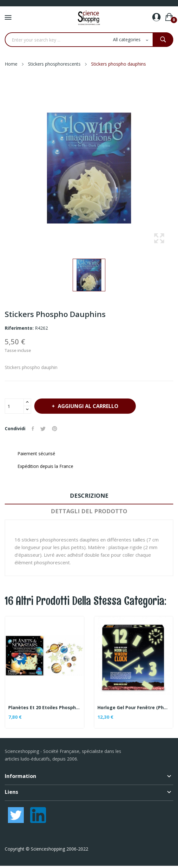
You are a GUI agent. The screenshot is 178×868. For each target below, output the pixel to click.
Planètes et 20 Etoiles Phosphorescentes (45, 708)
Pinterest (55, 429)
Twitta (43, 429)
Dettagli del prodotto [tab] (89, 511)
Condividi (33, 429)
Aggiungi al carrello (87, 406)
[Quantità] (14, 406)
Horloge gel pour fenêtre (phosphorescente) (134, 708)
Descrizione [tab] (89, 496)
